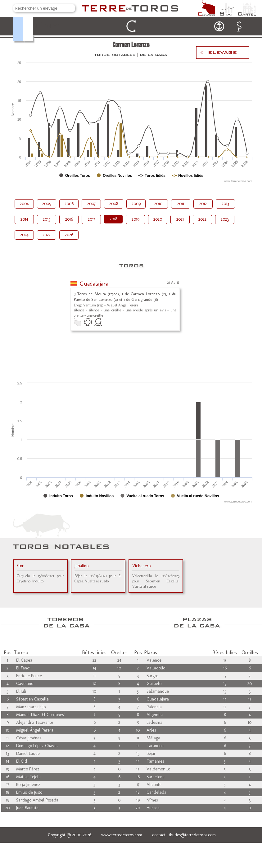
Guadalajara (94, 284)
